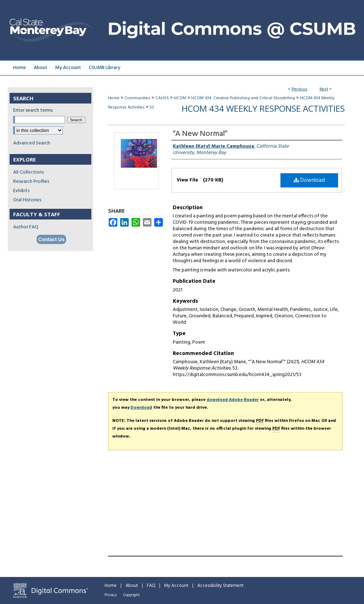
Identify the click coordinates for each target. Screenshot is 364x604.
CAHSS (162, 98)
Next (324, 89)
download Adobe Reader (233, 400)
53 (152, 107)
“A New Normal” (200, 134)
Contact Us (52, 239)
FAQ (151, 586)
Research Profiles (31, 182)
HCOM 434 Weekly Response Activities (263, 108)
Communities (137, 98)
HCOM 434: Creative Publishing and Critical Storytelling (243, 98)
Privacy (111, 595)
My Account (176, 586)
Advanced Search (32, 143)
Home (114, 98)
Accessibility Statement (220, 586)
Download (309, 180)
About (132, 586)
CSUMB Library (105, 68)
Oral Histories (27, 200)
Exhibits (21, 191)
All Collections (28, 172)
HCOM (180, 98)
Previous (299, 89)
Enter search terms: (33, 110)
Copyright (132, 595)
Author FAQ (26, 227)
